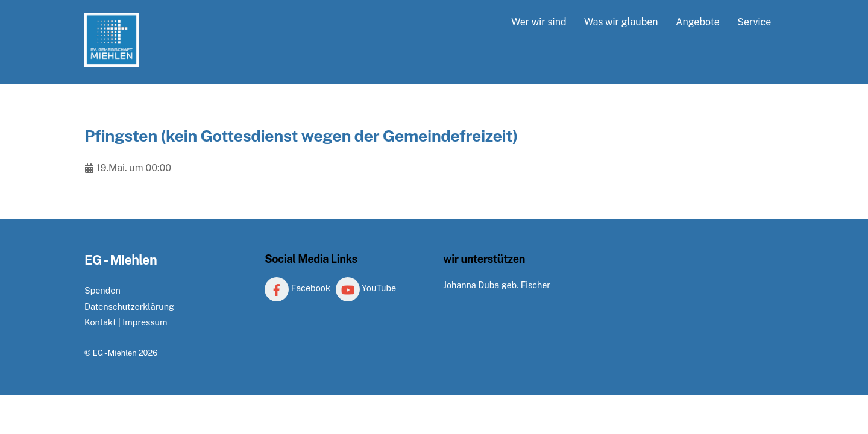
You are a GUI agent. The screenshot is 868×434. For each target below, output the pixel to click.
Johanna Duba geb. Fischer (497, 285)
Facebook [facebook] (297, 288)
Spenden (102, 290)
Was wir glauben (621, 22)
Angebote (698, 22)
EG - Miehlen (115, 353)
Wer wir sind (539, 22)
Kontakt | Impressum (126, 322)
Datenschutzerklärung (129, 307)
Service (754, 22)
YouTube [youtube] (366, 288)
